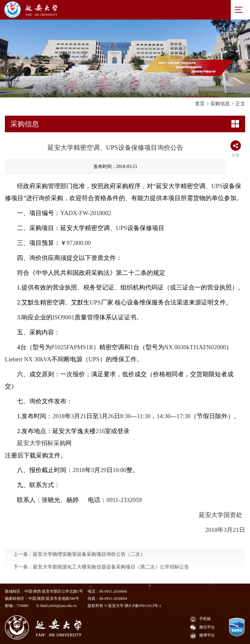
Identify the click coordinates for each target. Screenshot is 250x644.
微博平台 (202, 636)
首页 (200, 103)
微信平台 (202, 627)
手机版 (200, 619)
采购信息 (220, 103)
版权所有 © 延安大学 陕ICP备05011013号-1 (124, 606)
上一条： (79, 578)
